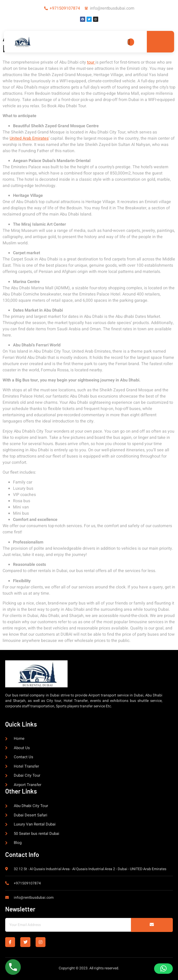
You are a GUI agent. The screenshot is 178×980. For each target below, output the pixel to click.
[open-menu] (131, 42)
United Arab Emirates (29, 138)
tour (91, 62)
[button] (163, 969)
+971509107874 (65, 8)
